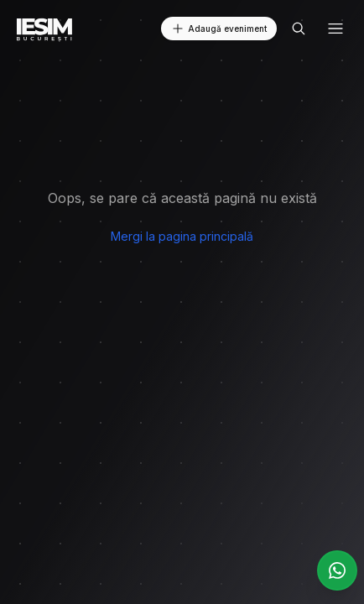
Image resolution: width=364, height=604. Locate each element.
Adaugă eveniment (219, 29)
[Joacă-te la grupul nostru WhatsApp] (337, 570)
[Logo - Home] (45, 29)
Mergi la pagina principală (182, 236)
